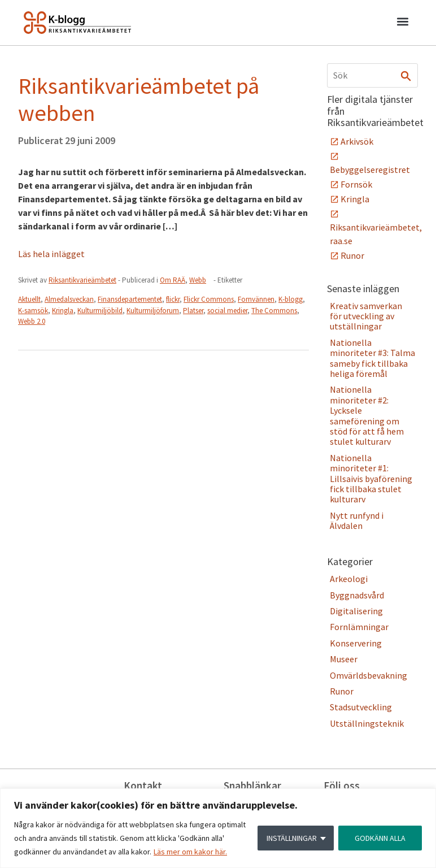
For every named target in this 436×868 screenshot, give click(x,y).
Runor (352, 255)
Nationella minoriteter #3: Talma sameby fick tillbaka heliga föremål (372, 358)
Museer (344, 659)
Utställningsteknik (367, 723)
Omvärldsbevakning (369, 675)
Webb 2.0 (32, 321)
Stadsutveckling (361, 707)
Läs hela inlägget (51, 254)
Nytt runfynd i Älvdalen (357, 520)
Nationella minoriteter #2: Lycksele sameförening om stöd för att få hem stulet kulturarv (367, 415)
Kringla (63, 311)
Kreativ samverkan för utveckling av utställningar (366, 316)
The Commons (274, 311)
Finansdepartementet (130, 299)
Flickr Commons (209, 299)
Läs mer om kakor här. (190, 852)
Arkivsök (357, 141)
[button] (402, 23)
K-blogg (291, 299)
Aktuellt (29, 299)
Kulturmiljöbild (100, 311)
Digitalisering (356, 611)
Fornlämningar (359, 627)
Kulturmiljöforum (153, 311)
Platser (193, 311)
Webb (198, 280)
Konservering (356, 643)
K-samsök (33, 311)
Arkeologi (349, 579)
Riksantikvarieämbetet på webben (139, 99)
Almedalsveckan (69, 299)
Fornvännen (256, 299)
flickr (173, 299)
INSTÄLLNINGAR (292, 838)
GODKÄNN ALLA (380, 838)
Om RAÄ (173, 280)
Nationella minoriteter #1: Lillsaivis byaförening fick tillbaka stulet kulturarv (371, 479)
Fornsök (356, 184)
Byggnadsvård (357, 595)
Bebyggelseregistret (370, 170)
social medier (227, 311)
